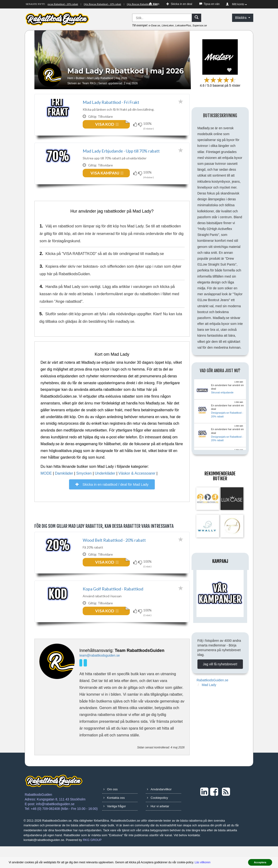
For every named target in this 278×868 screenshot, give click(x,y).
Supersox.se (200, 25)
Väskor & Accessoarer (137, 484)
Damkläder (64, 484)
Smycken (84, 484)
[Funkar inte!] (141, 124)
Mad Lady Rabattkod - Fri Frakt (111, 102)
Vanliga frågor (115, 828)
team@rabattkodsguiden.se (100, 677)
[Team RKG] (57, 683)
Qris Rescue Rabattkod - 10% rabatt (105, 4)
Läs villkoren (202, 862)
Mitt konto (236, 4)
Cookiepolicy (157, 819)
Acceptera (260, 862)
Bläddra (243, 18)
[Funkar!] (136, 124)
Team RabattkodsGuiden (140, 672)
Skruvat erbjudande (222, 392)
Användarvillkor (159, 811)
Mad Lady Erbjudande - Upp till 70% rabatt (121, 156)
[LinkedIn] (82, 684)
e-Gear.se (154, 25)
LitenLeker (168, 25)
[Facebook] (86, 684)
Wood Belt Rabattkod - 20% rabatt (114, 551)
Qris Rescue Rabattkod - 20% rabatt (62, 4)
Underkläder (105, 484)
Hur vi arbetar (158, 828)
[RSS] (226, 813)
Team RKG (89, 83)
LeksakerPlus (183, 25)
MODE (46, 484)
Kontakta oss (114, 819)
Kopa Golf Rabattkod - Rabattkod (113, 605)
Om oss (110, 811)
